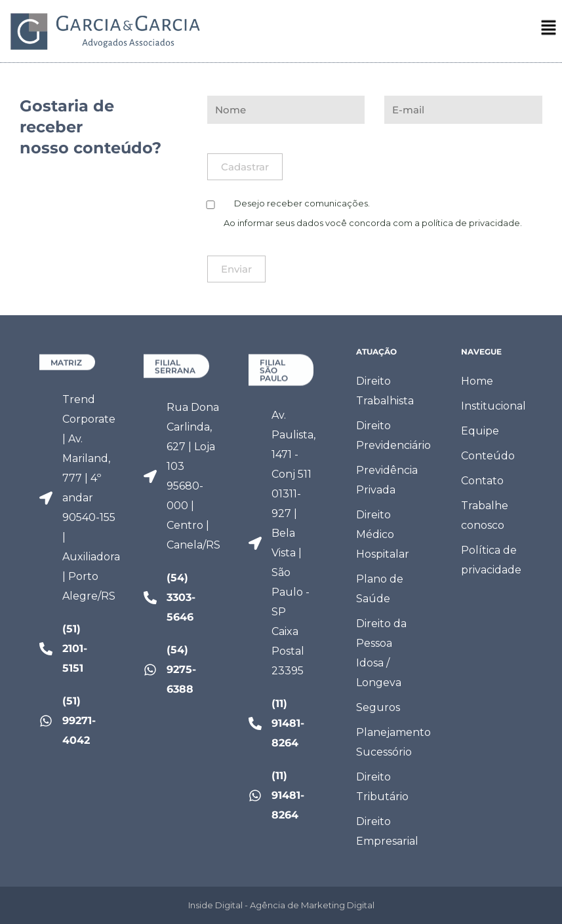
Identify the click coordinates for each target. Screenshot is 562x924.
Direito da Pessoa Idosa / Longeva (381, 653)
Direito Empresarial (387, 831)
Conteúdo (488, 456)
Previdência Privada (387, 480)
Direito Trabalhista (385, 391)
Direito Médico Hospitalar (383, 534)
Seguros (378, 707)
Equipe (480, 431)
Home (477, 381)
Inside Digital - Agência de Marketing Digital (281, 905)
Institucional (493, 406)
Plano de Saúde (380, 589)
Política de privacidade (491, 560)
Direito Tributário (382, 787)
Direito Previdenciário (390, 435)
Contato (482, 481)
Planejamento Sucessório (390, 742)
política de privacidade (471, 223)
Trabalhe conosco (485, 515)
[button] (549, 31)
